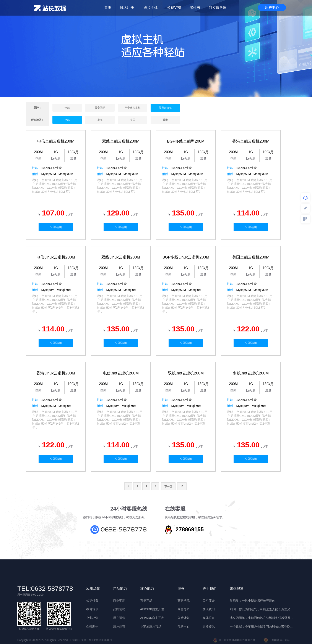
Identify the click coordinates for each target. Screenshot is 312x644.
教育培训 (92, 609)
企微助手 (92, 626)
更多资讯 (209, 626)
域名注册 (127, 8)
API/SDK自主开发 (152, 609)
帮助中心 (184, 626)
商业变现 (119, 601)
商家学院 (184, 601)
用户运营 (119, 618)
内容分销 (184, 609)
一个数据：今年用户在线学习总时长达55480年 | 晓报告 (262, 626)
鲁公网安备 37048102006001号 (234, 640)
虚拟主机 (151, 8)
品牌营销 (119, 609)
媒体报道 (209, 618)
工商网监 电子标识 (277, 640)
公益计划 (184, 618)
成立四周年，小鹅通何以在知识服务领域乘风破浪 (262, 618)
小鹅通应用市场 (151, 626)
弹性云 (195, 8)
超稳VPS (174, 8)
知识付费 (92, 601)
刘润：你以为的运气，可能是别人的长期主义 (260, 609)
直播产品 (146, 601)
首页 (108, 8)
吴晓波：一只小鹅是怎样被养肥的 (252, 601)
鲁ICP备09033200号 (101, 640)
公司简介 (209, 601)
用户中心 (272, 7)
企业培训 (92, 618)
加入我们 (209, 609)
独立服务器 (218, 8)
